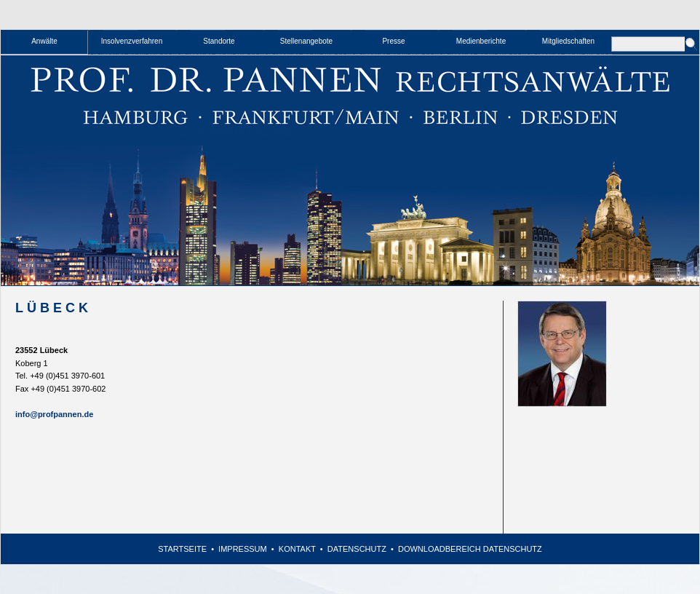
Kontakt (297, 549)
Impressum (243, 549)
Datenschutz (357, 549)
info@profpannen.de (54, 414)
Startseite (182, 549)
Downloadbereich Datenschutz (470, 549)
